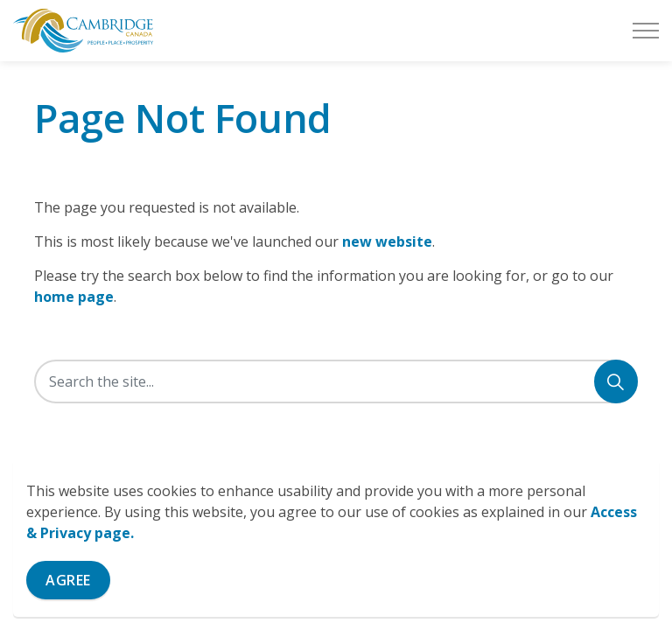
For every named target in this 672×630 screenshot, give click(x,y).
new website (387, 241)
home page (74, 297)
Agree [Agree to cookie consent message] (68, 580)
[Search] (616, 381)
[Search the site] (336, 381)
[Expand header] (646, 31)
